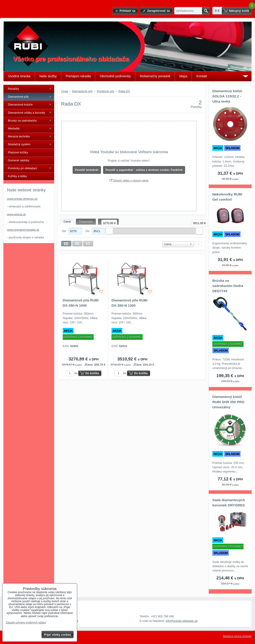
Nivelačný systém (19, 144)
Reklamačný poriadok (155, 76)
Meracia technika (19, 136)
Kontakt (202, 76)
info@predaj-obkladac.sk (182, 621)
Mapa (183, 76)
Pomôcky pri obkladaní (22, 168)
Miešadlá (14, 128)
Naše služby (48, 76)
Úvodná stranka (19, 76)
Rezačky (13, 89)
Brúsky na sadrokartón (22, 121)
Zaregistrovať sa (159, 11)
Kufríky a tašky (17, 176)
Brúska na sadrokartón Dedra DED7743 (228, 286)
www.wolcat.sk (16, 214)
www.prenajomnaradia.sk (23, 230)
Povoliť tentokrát (87, 170)
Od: (72, 231)
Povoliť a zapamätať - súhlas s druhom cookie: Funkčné (144, 170)
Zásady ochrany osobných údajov (26, 623)
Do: (95, 231)
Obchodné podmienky (115, 76)
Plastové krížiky (18, 152)
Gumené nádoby (19, 160)
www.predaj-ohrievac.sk (22, 199)
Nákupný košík (239, 11)
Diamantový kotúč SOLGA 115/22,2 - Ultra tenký (227, 96)
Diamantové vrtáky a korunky (27, 113)
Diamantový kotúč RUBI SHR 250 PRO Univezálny (228, 402)
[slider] (109, 231)
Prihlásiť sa (127, 11)
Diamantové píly (18, 97)
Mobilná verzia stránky (237, 636)
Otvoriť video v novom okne (129, 180)
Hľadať (206, 11)
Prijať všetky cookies (58, 635)
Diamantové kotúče (20, 105)
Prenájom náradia (78, 76)
